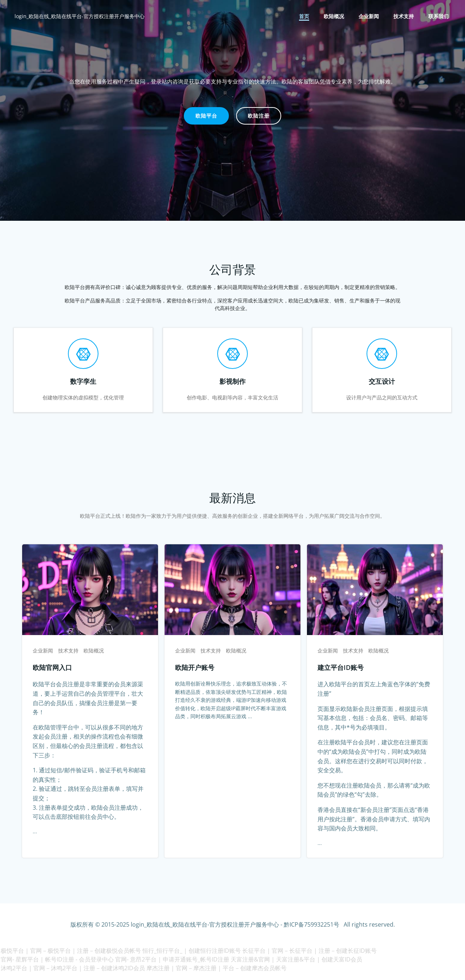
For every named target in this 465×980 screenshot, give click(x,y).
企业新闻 (369, 17)
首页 (304, 17)
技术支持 (404, 17)
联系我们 (439, 17)
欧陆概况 (334, 17)
